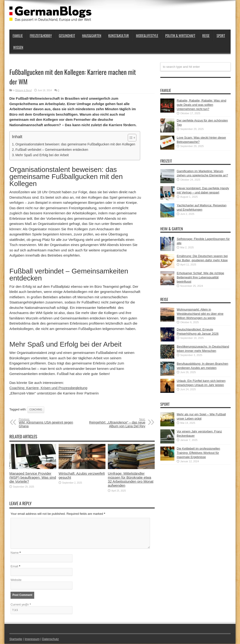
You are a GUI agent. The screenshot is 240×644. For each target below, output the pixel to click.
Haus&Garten (92, 35)
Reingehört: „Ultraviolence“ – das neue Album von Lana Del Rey (117, 423)
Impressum (32, 639)
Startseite (16, 639)
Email (14, 566)
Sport (221, 35)
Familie (18, 35)
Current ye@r (21, 605)
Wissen (18, 47)
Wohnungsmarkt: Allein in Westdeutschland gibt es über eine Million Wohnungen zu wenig (200, 314)
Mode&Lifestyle (147, 35)
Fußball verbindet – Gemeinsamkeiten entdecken (52, 150)
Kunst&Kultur (119, 35)
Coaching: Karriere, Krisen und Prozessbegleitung (48, 388)
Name (15, 553)
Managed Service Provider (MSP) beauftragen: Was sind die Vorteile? (33, 477)
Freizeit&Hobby (41, 35)
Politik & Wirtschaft (180, 35)
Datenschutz (51, 639)
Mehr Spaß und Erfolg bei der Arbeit (42, 155)
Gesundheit (67, 35)
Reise (206, 35)
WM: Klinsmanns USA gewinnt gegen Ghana (47, 423)
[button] (130, 138)
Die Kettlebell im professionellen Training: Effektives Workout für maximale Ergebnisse (198, 453)
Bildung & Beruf (24, 90)
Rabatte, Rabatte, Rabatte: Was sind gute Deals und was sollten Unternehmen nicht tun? (201, 105)
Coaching (36, 410)
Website (16, 580)
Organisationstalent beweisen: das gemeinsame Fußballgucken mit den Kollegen (75, 144)
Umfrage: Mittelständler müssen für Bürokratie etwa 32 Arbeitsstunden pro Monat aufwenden (131, 479)
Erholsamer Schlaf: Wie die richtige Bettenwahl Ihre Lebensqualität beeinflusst (200, 277)
